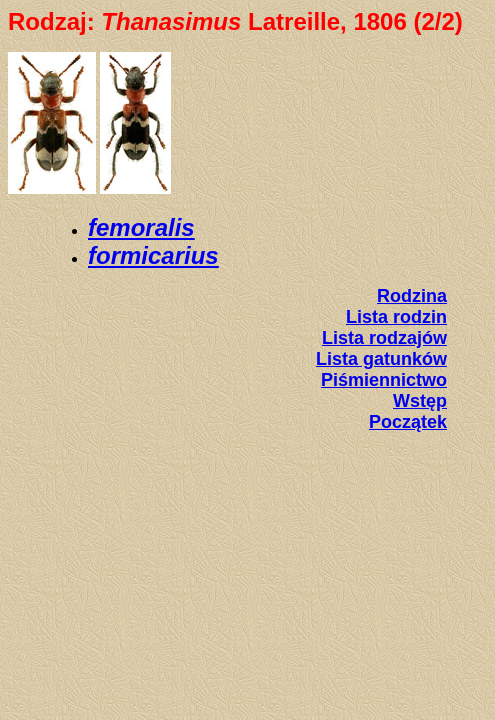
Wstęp (420, 401)
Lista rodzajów (384, 338)
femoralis (141, 227)
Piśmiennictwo (384, 380)
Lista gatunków (381, 359)
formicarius (153, 255)
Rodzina (412, 296)
